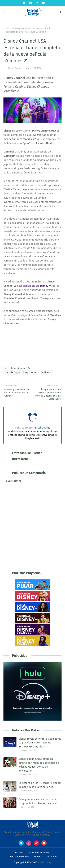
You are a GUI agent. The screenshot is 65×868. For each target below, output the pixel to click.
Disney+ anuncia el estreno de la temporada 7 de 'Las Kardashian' (38, 801)
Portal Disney (15, 68)
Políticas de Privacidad (39, 853)
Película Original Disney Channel (21, 372)
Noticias (19, 853)
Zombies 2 (46, 372)
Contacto (39, 856)
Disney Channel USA (21, 368)
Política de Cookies (20, 856)
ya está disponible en (32, 286)
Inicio (9, 29)
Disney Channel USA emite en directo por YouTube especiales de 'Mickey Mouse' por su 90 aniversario (39, 765)
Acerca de (52, 856)
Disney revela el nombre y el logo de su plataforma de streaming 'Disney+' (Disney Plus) (40, 743)
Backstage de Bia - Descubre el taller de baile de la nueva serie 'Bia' (40, 785)
